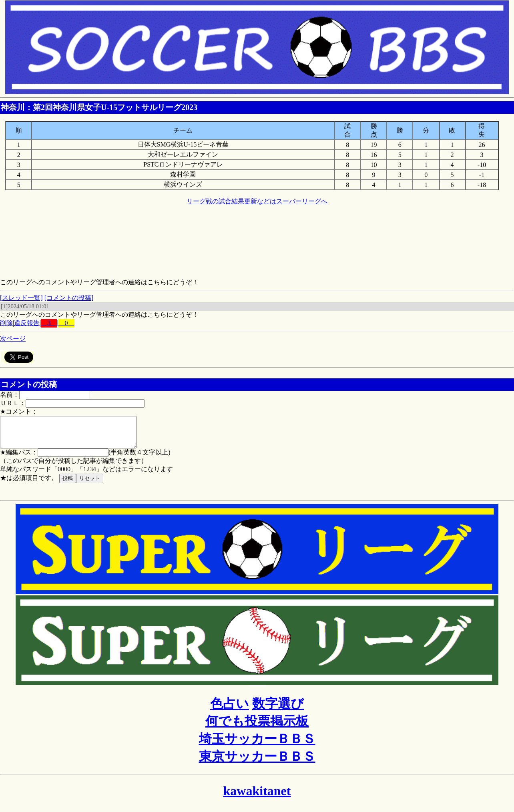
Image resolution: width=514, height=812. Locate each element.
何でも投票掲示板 (257, 727)
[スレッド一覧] (21, 298)
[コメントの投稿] (69, 298)
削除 (6, 323)
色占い (230, 709)
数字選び (278, 709)
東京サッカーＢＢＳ (257, 762)
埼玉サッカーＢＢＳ (257, 745)
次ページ (13, 339)
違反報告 (27, 323)
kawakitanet (257, 797)
